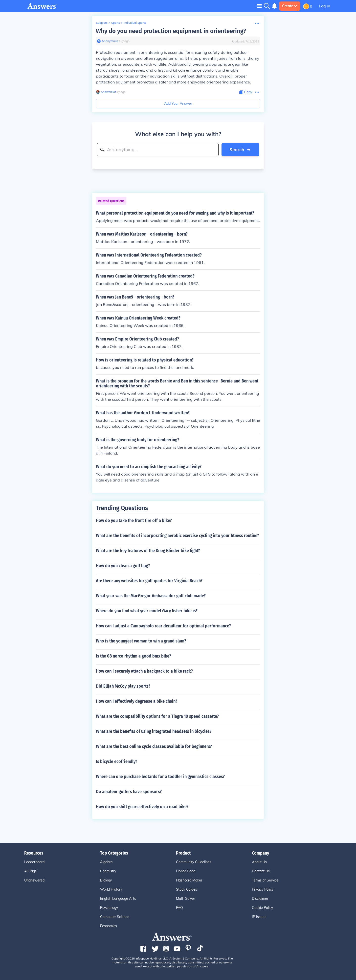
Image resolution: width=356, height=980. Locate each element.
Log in (324, 6)
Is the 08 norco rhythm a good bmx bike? (133, 656)
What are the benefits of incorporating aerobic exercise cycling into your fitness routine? (178, 536)
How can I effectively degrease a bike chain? (137, 701)
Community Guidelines (194, 862)
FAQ (179, 908)
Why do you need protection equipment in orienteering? (171, 31)
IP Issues (259, 917)
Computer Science (115, 917)
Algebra (106, 862)
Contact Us (261, 871)
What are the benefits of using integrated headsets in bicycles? (154, 731)
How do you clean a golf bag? (123, 566)
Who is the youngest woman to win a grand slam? (141, 641)
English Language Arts (118, 899)
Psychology (109, 908)
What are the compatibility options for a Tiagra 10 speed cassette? (157, 716)
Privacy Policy (263, 889)
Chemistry (108, 871)
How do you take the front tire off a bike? (134, 520)
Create (290, 6)
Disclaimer (260, 899)
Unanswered (34, 880)
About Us (259, 862)
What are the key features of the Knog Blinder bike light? (148, 551)
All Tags (30, 871)
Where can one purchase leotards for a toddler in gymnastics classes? (160, 777)
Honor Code (186, 871)
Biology (106, 880)
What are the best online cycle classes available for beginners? (154, 746)
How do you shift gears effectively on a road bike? (142, 807)
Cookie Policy (262, 908)
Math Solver (186, 899)
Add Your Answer (178, 103)
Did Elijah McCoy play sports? (123, 686)
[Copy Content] (246, 92)
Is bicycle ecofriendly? (117, 761)
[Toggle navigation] (259, 6)
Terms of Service (265, 880)
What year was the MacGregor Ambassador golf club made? (151, 596)
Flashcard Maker (189, 880)
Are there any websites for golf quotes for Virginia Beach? (149, 581)
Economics (109, 926)
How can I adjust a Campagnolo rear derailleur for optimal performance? (163, 626)
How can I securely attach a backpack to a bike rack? (144, 671)
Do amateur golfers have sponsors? (129, 792)
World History (111, 889)
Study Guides (187, 889)
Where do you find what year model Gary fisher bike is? (147, 611)
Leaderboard (34, 862)
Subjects (102, 23)
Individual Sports (135, 23)
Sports (116, 23)
